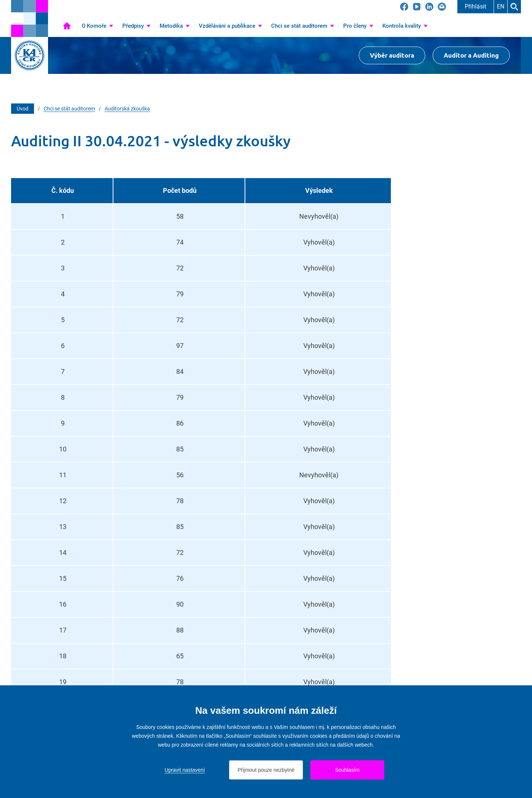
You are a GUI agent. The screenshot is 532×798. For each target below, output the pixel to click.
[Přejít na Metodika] (175, 26)
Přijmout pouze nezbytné (266, 770)
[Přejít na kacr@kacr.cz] (442, 7)
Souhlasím (347, 770)
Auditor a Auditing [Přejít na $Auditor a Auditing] (471, 55)
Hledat (514, 7)
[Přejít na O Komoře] (97, 26)
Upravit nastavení (185, 770)
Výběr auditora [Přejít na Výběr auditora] (392, 55)
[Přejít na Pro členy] (358, 26)
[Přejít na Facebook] (404, 7)
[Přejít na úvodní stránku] (30, 18)
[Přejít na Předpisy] (136, 26)
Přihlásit (475, 6)
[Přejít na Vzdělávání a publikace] (230, 26)
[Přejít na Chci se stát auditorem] (303, 26)
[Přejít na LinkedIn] (429, 7)
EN (501, 6)
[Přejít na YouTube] (417, 7)
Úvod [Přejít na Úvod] (67, 26)
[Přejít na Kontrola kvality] (405, 26)
